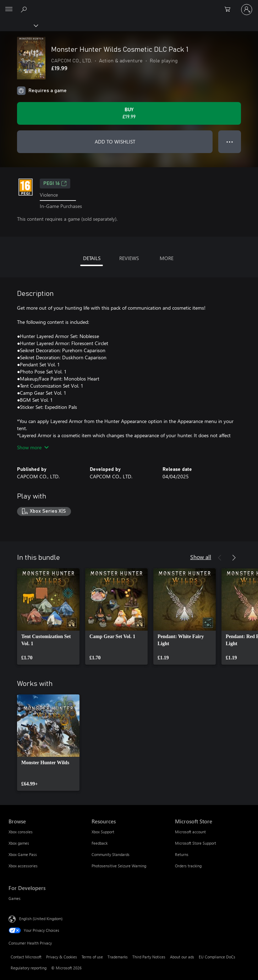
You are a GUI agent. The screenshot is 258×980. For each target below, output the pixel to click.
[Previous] (220, 558)
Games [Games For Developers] (15, 898)
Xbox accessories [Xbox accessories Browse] (23, 866)
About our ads (182, 957)
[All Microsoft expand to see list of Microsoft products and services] (9, 10)
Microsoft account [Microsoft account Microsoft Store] (190, 832)
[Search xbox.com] (25, 9)
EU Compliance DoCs (217, 957)
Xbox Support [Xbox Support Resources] (103, 832)
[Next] (234, 558)
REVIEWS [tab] (129, 258)
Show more (33, 447)
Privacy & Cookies (62, 957)
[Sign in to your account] (247, 10)
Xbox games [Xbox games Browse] (19, 843)
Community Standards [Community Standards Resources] (111, 854)
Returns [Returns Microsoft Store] (182, 854)
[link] (48, 616)
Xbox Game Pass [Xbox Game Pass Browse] (23, 854)
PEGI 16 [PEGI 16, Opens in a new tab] (55, 184)
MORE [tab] (167, 258)
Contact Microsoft (26, 957)
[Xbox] (19, 25)
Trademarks (118, 957)
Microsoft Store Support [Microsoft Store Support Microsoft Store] (196, 843)
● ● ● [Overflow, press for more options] (230, 142)
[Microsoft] (129, 5)
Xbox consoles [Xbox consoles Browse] (21, 832)
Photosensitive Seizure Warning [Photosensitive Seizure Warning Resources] (119, 866)
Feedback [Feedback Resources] (100, 843)
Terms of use (92, 957)
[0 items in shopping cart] (230, 10)
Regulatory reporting (29, 968)
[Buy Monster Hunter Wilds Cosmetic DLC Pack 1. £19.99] (129, 113)
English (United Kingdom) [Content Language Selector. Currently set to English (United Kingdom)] (41, 919)
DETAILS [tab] (92, 258)
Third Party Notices (149, 957)
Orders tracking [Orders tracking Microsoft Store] (188, 866)
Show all (201, 557)
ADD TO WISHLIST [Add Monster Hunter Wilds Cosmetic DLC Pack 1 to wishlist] (115, 142)
